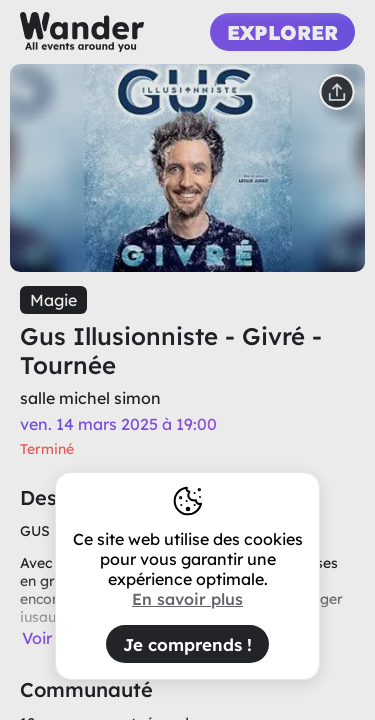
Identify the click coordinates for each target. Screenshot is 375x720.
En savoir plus (187, 599)
